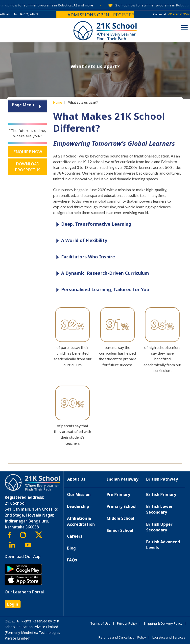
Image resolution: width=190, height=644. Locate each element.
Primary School (122, 506)
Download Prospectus (28, 167)
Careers (75, 536)
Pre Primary (118, 494)
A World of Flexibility (80, 241)
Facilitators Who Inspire (84, 257)
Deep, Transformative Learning (92, 224)
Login (13, 604)
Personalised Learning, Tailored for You (101, 290)
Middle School (120, 518)
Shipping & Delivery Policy (163, 623)
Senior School (120, 530)
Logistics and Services (169, 637)
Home (58, 102)
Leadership (78, 506)
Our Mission (79, 494)
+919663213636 (179, 14)
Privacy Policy (127, 623)
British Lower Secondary (159, 509)
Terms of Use (100, 623)
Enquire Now (28, 152)
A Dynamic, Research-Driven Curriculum (101, 273)
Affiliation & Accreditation (81, 521)
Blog (71, 548)
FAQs (72, 560)
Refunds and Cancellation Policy (122, 637)
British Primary (161, 494)
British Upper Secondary (159, 527)
